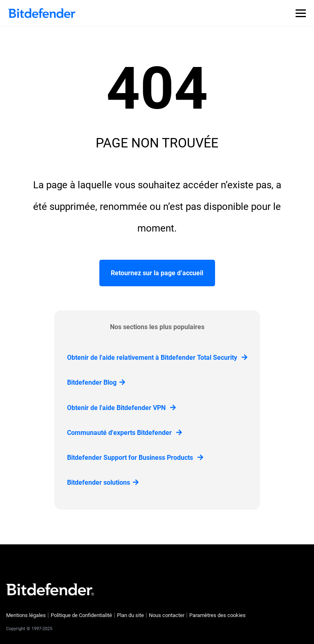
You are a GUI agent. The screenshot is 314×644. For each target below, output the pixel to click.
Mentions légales (26, 615)
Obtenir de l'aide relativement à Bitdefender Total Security (157, 358)
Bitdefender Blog (96, 382)
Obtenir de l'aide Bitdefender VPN (121, 408)
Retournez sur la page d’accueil (157, 273)
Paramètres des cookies (218, 615)
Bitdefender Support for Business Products (135, 458)
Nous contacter (167, 615)
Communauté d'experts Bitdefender (124, 433)
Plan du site (130, 615)
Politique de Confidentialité (81, 615)
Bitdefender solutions (103, 482)
